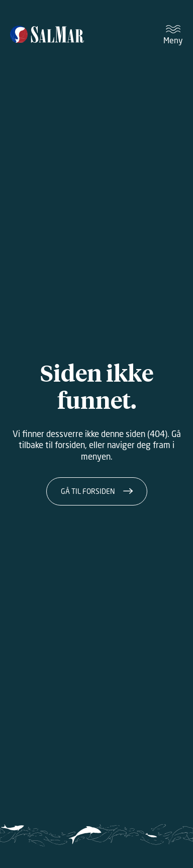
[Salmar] (47, 35)
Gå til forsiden (88, 491)
